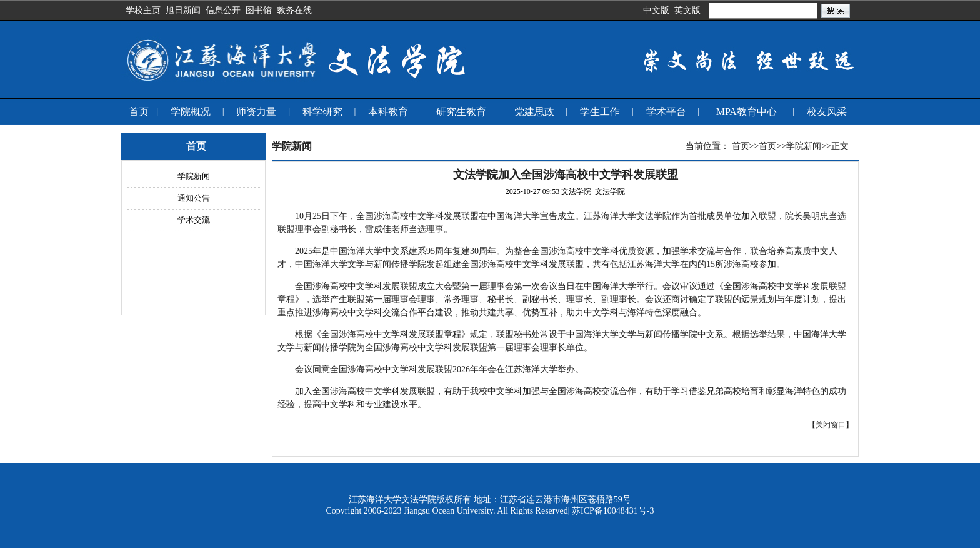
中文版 (656, 10)
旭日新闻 (183, 10)
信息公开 (223, 10)
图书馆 (259, 10)
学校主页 (143, 10)
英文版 (687, 10)
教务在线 (294, 10)
